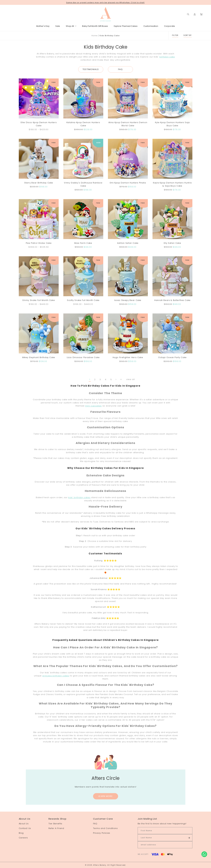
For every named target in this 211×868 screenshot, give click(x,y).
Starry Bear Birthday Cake (39, 183)
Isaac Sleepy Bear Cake (128, 300)
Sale (58, 26)
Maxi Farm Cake (83, 243)
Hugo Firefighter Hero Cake (128, 357)
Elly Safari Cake (172, 243)
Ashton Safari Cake (128, 243)
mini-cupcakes (93, 406)
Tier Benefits (55, 824)
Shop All (71, 26)
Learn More (105, 796)
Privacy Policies (102, 833)
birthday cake (167, 57)
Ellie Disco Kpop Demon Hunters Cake (39, 124)
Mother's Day (43, 26)
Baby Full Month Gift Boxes (95, 26)
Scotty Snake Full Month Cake (83, 300)
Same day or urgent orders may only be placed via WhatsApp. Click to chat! (105, 3)
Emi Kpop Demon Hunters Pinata (128, 183)
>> (121, 379)
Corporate (169, 26)
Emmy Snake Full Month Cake (39, 300)
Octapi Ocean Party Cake (172, 357)
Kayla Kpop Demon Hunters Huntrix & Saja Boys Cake (172, 184)
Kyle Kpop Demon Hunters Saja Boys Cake (172, 124)
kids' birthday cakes (79, 497)
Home (94, 36)
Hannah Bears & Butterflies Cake (172, 300)
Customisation (151, 26)
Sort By (188, 35)
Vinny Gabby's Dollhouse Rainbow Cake (83, 184)
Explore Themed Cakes (126, 26)
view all (130, 379)
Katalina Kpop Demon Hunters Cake (83, 124)
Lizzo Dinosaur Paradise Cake (83, 357)
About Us (24, 824)
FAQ (120, 69)
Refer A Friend (56, 828)
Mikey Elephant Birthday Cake (39, 357)
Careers (23, 838)
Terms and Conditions (105, 828)
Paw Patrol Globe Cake (39, 243)
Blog (21, 833)
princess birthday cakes (56, 676)
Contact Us (25, 828)
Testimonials (91, 69)
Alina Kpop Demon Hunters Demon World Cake (128, 124)
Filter (175, 35)
